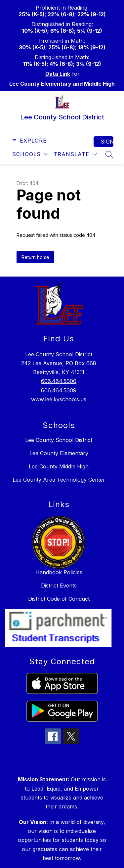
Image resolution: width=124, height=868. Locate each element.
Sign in (107, 142)
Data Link (58, 74)
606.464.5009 (59, 390)
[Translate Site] (75, 154)
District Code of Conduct (59, 599)
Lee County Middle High (59, 466)
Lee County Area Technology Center (59, 480)
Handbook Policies (59, 572)
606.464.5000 (59, 381)
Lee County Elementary (59, 453)
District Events (59, 586)
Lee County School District (59, 440)
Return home (35, 257)
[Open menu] (29, 141)
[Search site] (109, 154)
